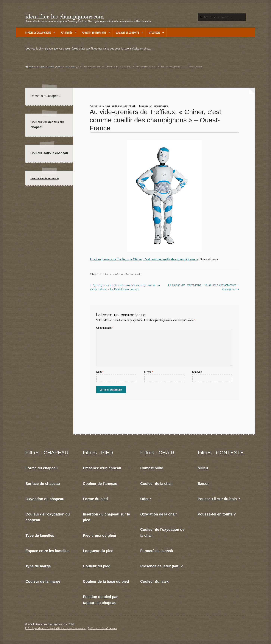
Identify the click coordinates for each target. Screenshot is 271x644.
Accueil (34, 67)
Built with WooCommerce (103, 628)
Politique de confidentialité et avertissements (55, 628)
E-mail (149, 372)
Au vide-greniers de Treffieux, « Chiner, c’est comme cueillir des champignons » (144, 259)
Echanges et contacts (127, 32)
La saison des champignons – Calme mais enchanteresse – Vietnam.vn (204, 287)
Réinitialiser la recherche (45, 178)
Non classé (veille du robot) (59, 67)
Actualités (66, 32)
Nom (100, 372)
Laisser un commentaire (154, 106)
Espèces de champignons (38, 32)
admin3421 (129, 106)
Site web (197, 372)
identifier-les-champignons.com (65, 17)
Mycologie (154, 32)
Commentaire (105, 328)
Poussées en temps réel (94, 32)
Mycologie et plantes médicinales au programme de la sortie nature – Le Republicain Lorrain (125, 287)
